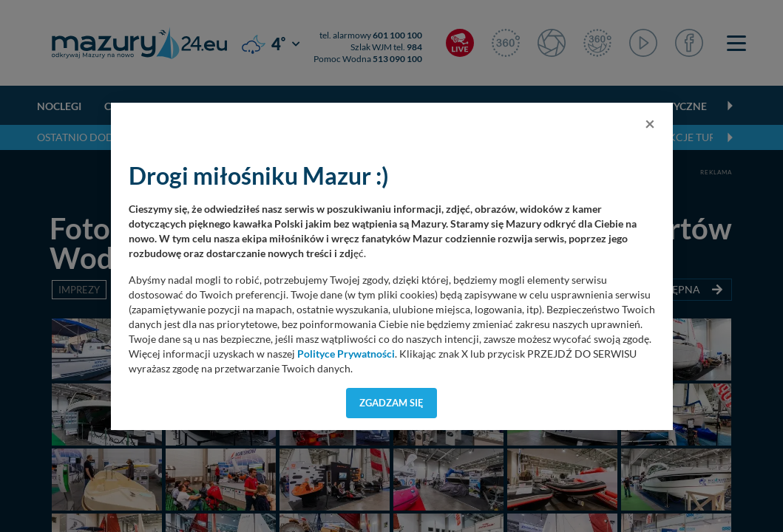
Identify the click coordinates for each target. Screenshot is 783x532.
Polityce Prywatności (346, 354)
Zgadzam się (391, 403)
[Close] (650, 123)
